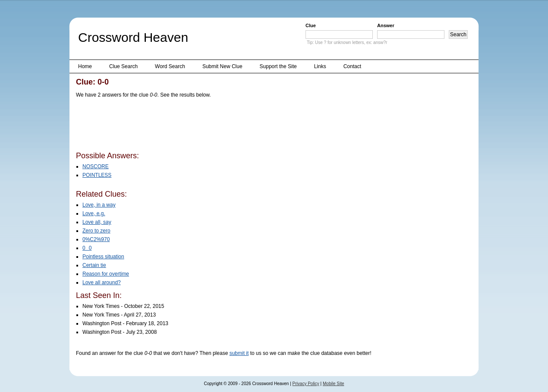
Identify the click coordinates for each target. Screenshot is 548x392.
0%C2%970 (96, 239)
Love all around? (102, 282)
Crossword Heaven (133, 37)
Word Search (170, 66)
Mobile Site (333, 384)
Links (320, 66)
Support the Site (278, 66)
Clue (311, 25)
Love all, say (97, 222)
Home (85, 66)
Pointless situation (103, 257)
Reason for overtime (106, 274)
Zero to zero (96, 231)
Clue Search (123, 66)
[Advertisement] (233, 126)
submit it (239, 353)
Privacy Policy (306, 384)
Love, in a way (99, 205)
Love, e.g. (94, 213)
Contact (352, 66)
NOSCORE (96, 166)
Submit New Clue (222, 66)
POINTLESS (97, 175)
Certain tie (94, 265)
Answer (386, 25)
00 (87, 248)
